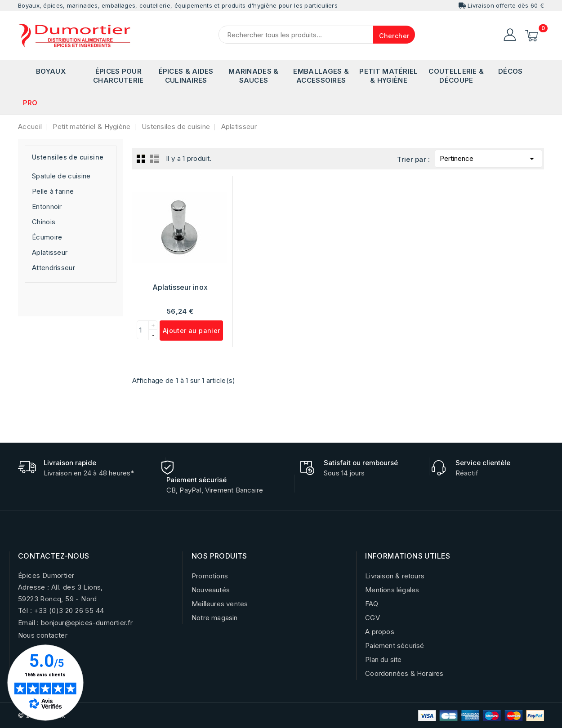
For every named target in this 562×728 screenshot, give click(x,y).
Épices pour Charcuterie (118, 76)
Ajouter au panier (192, 331)
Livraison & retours (395, 576)
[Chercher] (317, 35)
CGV (372, 618)
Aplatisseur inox (180, 287)
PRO (30, 103)
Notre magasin (215, 618)
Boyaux (51, 71)
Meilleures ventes (220, 604)
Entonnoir (47, 206)
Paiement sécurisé (395, 646)
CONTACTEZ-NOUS (54, 556)
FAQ (372, 604)
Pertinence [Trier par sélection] (488, 157)
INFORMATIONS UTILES (408, 556)
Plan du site (383, 659)
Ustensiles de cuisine (68, 157)
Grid (141, 159)
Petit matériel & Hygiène (388, 76)
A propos (380, 632)
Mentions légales (392, 590)
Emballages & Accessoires (321, 76)
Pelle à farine (53, 191)
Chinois (44, 222)
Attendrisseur (54, 268)
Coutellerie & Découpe (456, 76)
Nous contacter (43, 635)
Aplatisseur (50, 252)
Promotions (210, 576)
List (155, 159)
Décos (511, 71)
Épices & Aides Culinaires (186, 76)
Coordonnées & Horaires (404, 673)
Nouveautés (211, 590)
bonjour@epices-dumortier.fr (87, 623)
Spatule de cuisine (61, 176)
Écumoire (47, 237)
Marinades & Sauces (253, 76)
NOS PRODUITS (219, 556)
